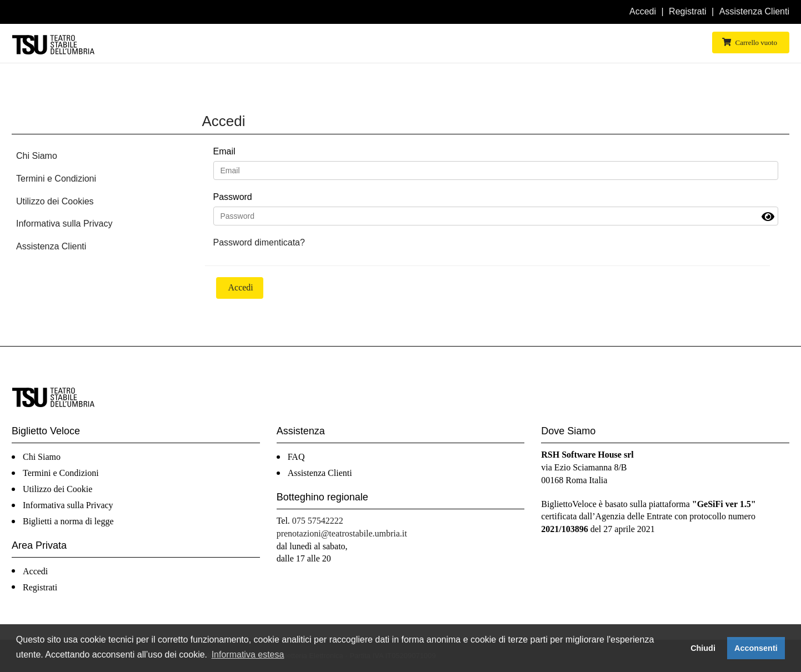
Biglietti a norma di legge (68, 521)
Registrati (688, 11)
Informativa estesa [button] (248, 655)
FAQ (296, 457)
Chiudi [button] (703, 648)
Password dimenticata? (259, 242)
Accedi (643, 11)
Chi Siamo (37, 156)
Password (233, 197)
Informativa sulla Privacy (64, 224)
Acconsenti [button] (756, 648)
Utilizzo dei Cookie (57, 489)
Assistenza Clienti (754, 11)
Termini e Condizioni (56, 179)
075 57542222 (318, 521)
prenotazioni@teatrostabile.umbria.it (342, 533)
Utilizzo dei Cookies (55, 201)
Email (224, 151)
